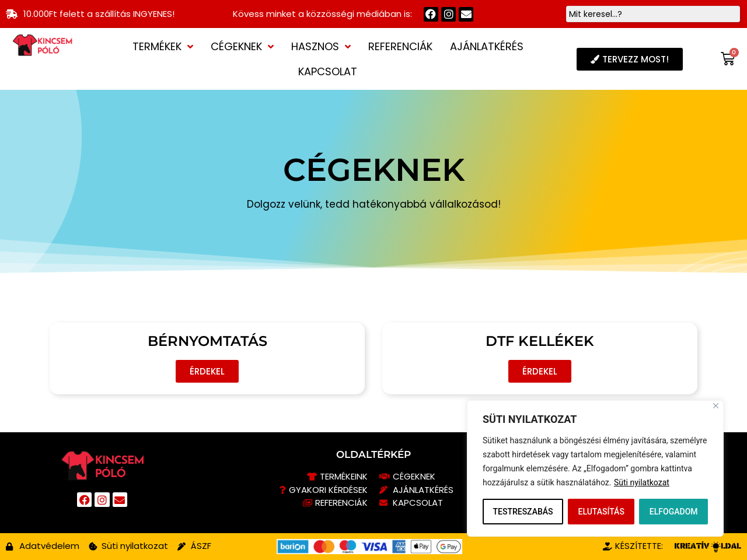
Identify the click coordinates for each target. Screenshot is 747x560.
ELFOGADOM (674, 512)
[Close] (716, 406)
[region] (595, 468)
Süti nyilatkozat (642, 482)
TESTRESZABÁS (523, 512)
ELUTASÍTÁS (601, 512)
